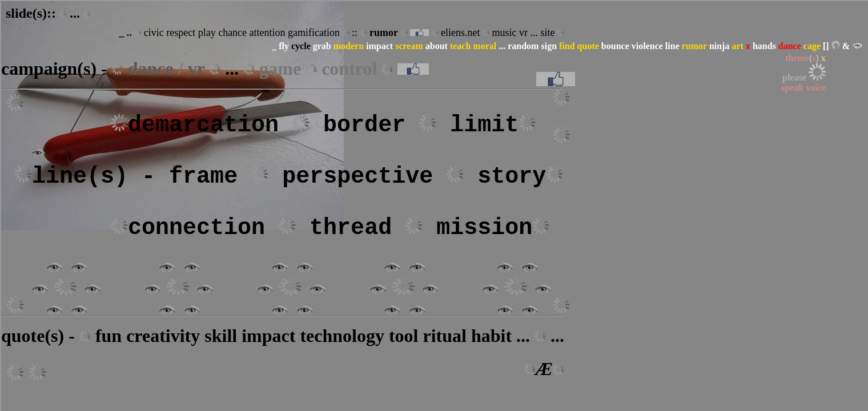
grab (322, 46)
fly (284, 46)
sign (549, 46)
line (672, 46)
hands (764, 46)
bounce (615, 46)
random (523, 46)
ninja (720, 46)
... (502, 46)
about (437, 46)
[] (826, 46)
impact (379, 46)
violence (647, 46)
